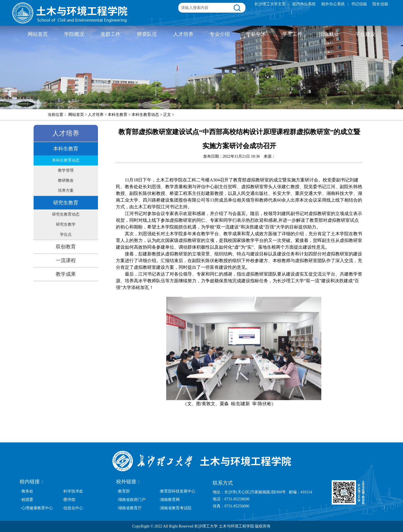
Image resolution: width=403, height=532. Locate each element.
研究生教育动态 (66, 214)
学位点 (66, 235)
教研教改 (66, 180)
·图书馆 (69, 500)
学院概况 (74, 34)
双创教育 (66, 247)
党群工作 (111, 34)
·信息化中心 (73, 508)
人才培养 (183, 34)
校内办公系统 (304, 4)
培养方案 (66, 191)
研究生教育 (66, 203)
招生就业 (329, 34)
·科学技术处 (73, 491)
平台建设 (365, 34)
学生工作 (292, 34)
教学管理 (66, 170)
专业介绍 (220, 34)
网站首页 (38, 34)
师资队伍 (147, 34)
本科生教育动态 (66, 160)
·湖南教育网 (169, 500)
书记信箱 (359, 4)
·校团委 (27, 500)
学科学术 (256, 34)
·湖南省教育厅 (129, 508)
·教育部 (123, 491)
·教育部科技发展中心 (177, 491)
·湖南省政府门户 (131, 500)
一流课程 (66, 260)
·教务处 (27, 491)
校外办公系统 (333, 4)
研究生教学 (66, 224)
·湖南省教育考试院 (175, 508)
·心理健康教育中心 (37, 508)
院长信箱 (380, 4)
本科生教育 (66, 149)
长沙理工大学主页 (270, 4)
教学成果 (66, 274)
